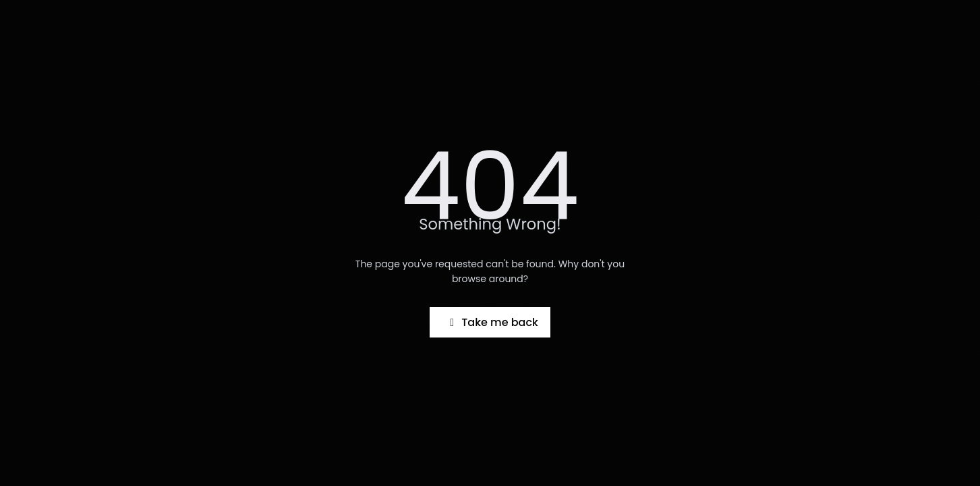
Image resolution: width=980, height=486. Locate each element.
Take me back (492, 322)
